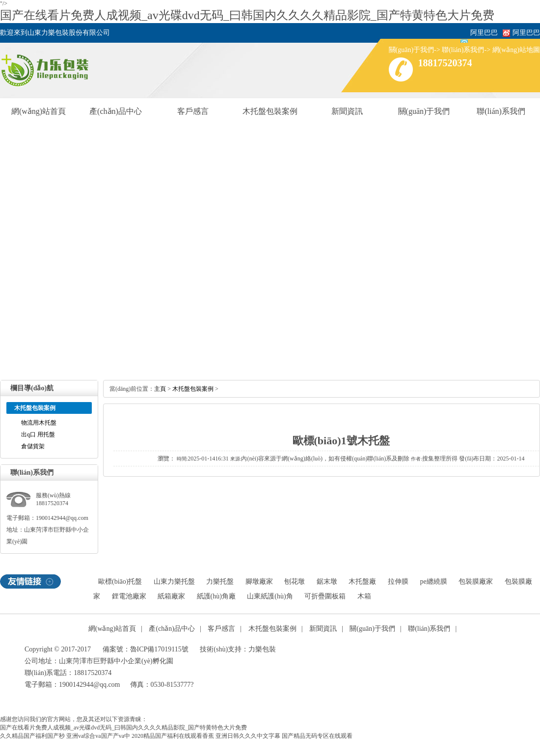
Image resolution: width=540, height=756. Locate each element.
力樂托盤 (220, 581)
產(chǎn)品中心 (116, 111)
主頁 (160, 389)
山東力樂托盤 (174, 581)
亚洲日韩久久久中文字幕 (248, 736)
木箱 (364, 596)
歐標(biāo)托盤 (120, 581)
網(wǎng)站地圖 (516, 50)
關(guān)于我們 (412, 50)
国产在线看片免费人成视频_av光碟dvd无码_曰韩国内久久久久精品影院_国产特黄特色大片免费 (247, 15)
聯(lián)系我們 (463, 50)
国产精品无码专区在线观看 (317, 736)
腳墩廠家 (259, 581)
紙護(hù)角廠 (216, 596)
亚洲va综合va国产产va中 (98, 736)
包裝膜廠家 (476, 581)
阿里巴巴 (526, 33)
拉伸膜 (398, 581)
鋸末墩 (327, 581)
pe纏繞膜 (433, 581)
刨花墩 (295, 581)
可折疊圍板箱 (325, 596)
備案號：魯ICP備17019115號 (146, 649)
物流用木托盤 (39, 423)
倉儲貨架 (33, 446)
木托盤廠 (362, 581)
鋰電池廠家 (129, 596)
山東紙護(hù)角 (270, 596)
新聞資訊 (347, 111)
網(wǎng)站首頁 (39, 111)
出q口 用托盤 (38, 434)
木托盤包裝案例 (270, 111)
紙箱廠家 (171, 596)
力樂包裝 (262, 649)
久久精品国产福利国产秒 (32, 736)
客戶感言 (193, 111)
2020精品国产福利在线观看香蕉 (173, 736)
